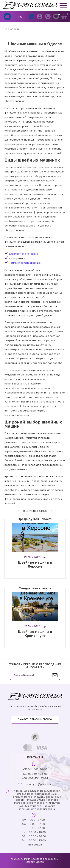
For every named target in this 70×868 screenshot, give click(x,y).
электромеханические (23, 254)
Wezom (40, 862)
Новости (14, 29)
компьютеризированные (25, 263)
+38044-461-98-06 (35, 769)
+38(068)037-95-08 (35, 774)
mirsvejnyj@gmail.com (39, 784)
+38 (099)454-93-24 (35, 778)
